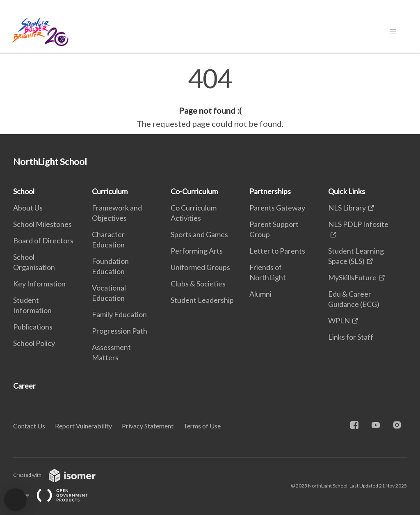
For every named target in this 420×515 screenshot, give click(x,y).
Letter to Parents (277, 251)
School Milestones (42, 224)
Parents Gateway (277, 208)
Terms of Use (202, 426)
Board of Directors (43, 240)
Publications (33, 327)
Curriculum (110, 191)
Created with (61, 475)
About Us (28, 208)
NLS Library (347, 208)
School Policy (34, 343)
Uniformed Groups (200, 267)
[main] (210, 98)
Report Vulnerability (83, 426)
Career (24, 386)
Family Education (119, 314)
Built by (57, 495)
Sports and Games (199, 234)
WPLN (339, 320)
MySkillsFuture (352, 277)
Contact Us (29, 426)
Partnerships (270, 191)
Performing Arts (197, 251)
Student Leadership (202, 300)
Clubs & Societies (198, 284)
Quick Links (347, 191)
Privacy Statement (148, 426)
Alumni (260, 294)
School (24, 191)
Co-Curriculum (194, 191)
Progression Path (120, 331)
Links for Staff (351, 337)
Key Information (39, 284)
